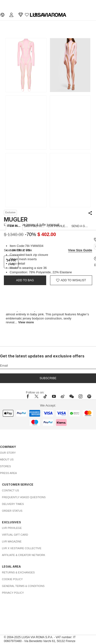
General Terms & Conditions (23, 586)
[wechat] (72, 396)
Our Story (8, 453)
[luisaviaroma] (48, 15)
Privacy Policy (13, 593)
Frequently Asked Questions (24, 497)
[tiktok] (45, 396)
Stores (5, 466)
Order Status (12, 511)
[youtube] (54, 396)
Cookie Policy (12, 579)
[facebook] (29, 396)
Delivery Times (13, 504)
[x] (37, 396)
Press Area (8, 473)
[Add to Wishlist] (71, 280)
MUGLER (16, 219)
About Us (7, 459)
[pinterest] (89, 396)
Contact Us (11, 490)
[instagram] (81, 396)
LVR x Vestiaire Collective (22, 548)
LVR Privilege (12, 528)
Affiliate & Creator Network (24, 555)
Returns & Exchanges (18, 572)
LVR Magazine (12, 541)
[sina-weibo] (63, 396)
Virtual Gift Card (15, 535)
